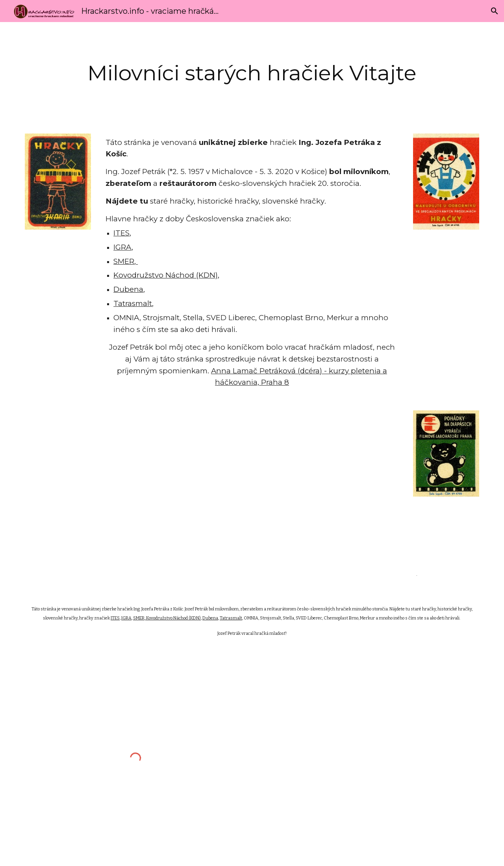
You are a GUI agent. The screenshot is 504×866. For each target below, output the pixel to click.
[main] (252, 73)
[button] (495, 11)
